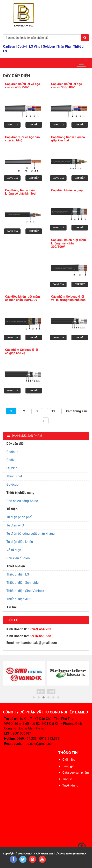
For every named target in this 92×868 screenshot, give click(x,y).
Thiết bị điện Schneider (23, 583)
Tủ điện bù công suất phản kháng (30, 534)
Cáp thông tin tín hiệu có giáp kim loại (68, 139)
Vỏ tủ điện (14, 550)
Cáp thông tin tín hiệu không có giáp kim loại (21, 192)
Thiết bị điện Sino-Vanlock (25, 591)
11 (53, 411)
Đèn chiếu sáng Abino (22, 501)
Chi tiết (34, 125)
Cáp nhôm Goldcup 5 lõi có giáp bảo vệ (22, 351)
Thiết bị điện (16, 566)
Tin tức (12, 607)
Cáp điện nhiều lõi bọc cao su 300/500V (67, 86)
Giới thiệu (69, 760)
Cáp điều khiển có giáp (67, 190)
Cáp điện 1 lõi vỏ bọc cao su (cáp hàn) (22, 139)
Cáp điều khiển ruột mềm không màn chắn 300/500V (69, 243)
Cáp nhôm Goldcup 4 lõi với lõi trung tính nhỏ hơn (68, 298)
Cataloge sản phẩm (76, 773)
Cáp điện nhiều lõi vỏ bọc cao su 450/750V (22, 86)
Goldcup (49, 46)
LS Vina (35, 46)
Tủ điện (12, 509)
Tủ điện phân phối (19, 517)
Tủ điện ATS (15, 525)
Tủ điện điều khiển (20, 542)
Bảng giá (12, 125)
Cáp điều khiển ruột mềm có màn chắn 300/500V (23, 298)
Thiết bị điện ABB (19, 599)
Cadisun (9, 46)
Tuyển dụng (70, 785)
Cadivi (22, 46)
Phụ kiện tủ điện (18, 558)
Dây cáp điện (16, 444)
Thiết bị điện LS (18, 574)
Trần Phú (64, 46)
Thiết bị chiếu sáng (20, 493)
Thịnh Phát (14, 476)
